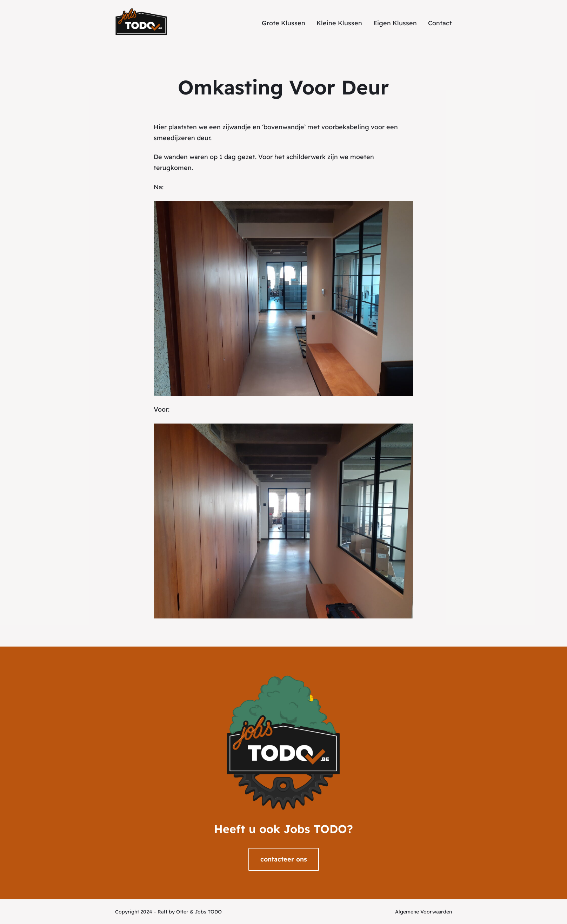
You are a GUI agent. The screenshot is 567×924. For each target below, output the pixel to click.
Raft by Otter (173, 912)
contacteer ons (284, 859)
